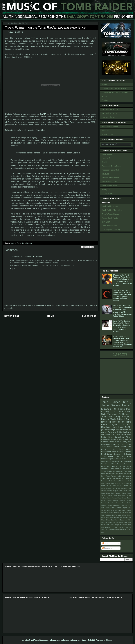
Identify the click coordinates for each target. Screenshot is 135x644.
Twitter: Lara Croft (109, 182)
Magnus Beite (127, 508)
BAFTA (43, 114)
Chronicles (118, 430)
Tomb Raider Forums (111, 206)
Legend (13, 243)
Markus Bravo (106, 510)
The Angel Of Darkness (119, 414)
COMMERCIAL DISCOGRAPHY (115, 92)
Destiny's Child (126, 488)
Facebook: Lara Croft (111, 170)
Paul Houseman (114, 461)
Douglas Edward (107, 491)
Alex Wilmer (126, 437)
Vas (121, 530)
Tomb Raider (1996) (111, 417)
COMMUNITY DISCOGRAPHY (115, 89)
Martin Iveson (120, 447)
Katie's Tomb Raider (110, 218)
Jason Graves (111, 405)
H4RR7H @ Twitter (110, 117)
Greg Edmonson (119, 496)
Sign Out (105, 130)
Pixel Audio (124, 461)
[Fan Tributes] (119, 409)
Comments (107, 548)
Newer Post (12, 316)
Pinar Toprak (127, 515)
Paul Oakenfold (110, 515)
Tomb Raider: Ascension (111, 478)
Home (51, 316)
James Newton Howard (116, 500)
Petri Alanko (119, 515)
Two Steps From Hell (112, 530)
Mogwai (116, 513)
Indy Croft (106, 222)
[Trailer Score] (121, 434)
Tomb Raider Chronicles (112, 210)
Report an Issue (108, 134)
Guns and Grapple (109, 226)
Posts (105, 543)
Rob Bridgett (124, 518)
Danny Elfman (106, 488)
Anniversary (105, 466)
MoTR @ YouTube (110, 113)
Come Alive (116, 486)
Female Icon (127, 491)
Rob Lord (128, 471)
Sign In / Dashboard (110, 126)
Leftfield (118, 508)
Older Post (89, 316)
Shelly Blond (110, 520)
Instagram (106, 189)
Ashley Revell (120, 483)
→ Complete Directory (111, 230)
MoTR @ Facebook (110, 109)
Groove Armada (112, 498)
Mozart (122, 513)
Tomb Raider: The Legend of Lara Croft (119, 527)
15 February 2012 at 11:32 (31, 257)
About (104, 96)
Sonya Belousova (121, 520)
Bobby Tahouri (118, 466)
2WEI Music (110, 483)
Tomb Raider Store (110, 186)
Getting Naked (126, 493)
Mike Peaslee (127, 510)
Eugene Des (117, 491)
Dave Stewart (116, 488)
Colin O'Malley (121, 442)
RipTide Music (114, 518)
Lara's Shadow (110, 508)
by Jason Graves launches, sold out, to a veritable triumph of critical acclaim (122, 326)
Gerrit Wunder (116, 493)
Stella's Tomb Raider (110, 214)
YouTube (106, 174)
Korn (119, 505)
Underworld (106, 439)
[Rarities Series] (108, 430)
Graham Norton (107, 496)
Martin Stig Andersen (115, 471)
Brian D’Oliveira (118, 452)
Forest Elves (106, 493)
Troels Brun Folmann (24, 243)
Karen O (125, 503)
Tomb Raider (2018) (122, 427)
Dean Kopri (114, 469)
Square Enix (107, 193)
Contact (105, 100)
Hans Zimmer (122, 498)
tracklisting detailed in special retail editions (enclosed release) (122, 295)
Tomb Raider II (118, 419)
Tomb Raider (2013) (116, 402)
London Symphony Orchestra (119, 454)
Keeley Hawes (112, 505)
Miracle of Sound (107, 513)
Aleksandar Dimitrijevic (121, 464)
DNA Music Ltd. (126, 486)
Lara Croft (106, 158)
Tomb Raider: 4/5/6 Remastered (118, 476)
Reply (13, 269)
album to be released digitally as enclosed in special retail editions (123, 280)
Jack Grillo (124, 459)
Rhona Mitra (105, 518)
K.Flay (122, 469)
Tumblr (105, 162)
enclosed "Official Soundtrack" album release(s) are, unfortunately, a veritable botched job (123, 341)
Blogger (109, 640)
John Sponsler (117, 503)
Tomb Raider (107, 154)
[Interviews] (115, 459)
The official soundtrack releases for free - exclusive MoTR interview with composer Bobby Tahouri (123, 311)
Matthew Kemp (116, 510)
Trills (103, 530)
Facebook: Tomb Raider (112, 166)
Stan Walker (108, 522)
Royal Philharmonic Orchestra (112, 473)
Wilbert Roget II (118, 439)
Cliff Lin (108, 486)
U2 (123, 478)
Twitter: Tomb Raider (110, 178)
